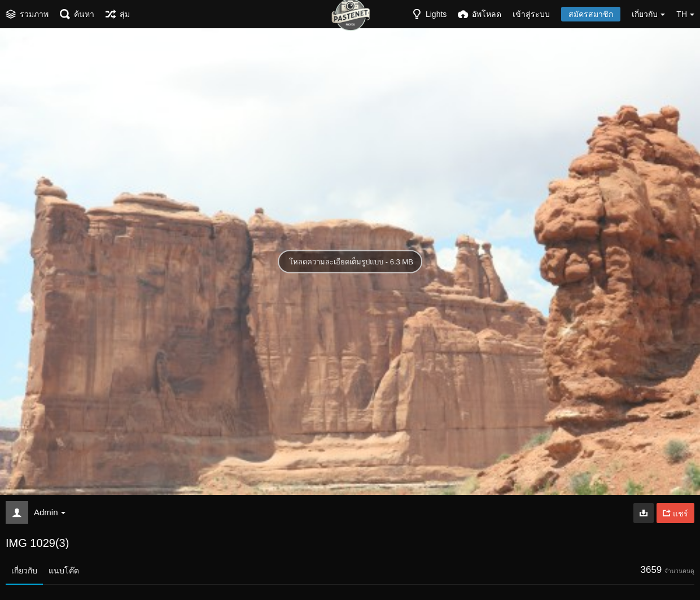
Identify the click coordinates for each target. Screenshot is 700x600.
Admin (50, 512)
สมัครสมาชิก (591, 14)
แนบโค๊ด (64, 571)
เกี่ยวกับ (24, 571)
